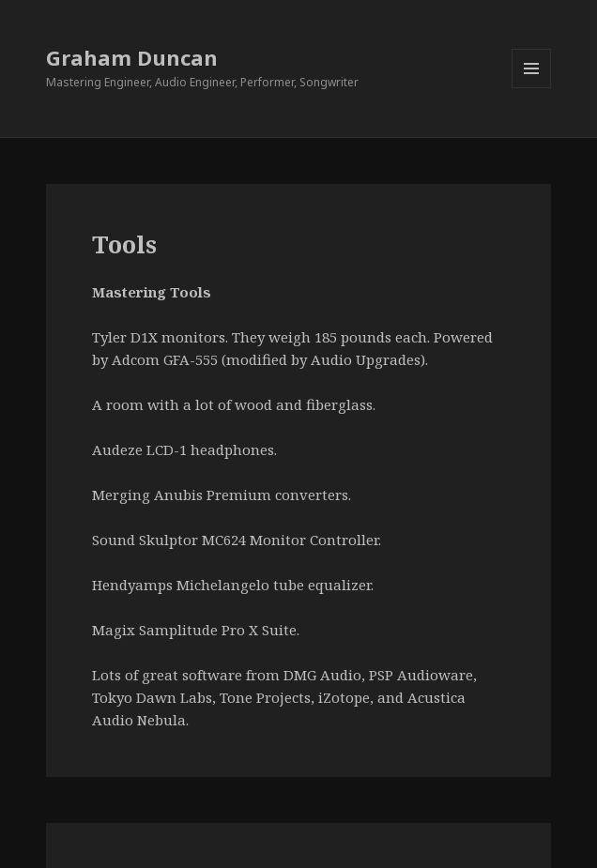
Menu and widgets (532, 88)
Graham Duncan (132, 57)
